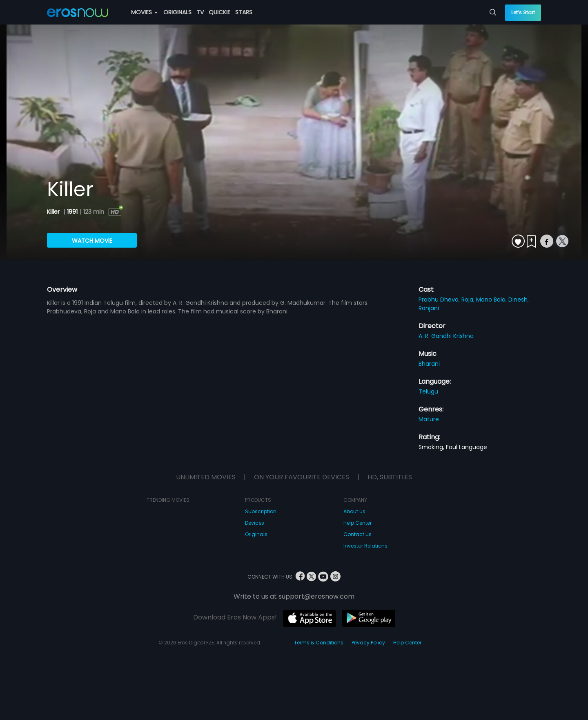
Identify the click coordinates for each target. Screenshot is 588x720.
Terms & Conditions (319, 643)
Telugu (428, 391)
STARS (244, 12)
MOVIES (144, 12)
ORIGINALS (177, 12)
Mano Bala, (492, 300)
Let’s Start (523, 12)
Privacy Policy (368, 643)
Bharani (429, 364)
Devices (255, 523)
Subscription (261, 511)
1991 (72, 212)
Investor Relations (365, 546)
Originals (256, 534)
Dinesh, (519, 300)
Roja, (469, 300)
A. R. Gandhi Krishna (446, 336)
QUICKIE (219, 12)
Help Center (357, 523)
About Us (354, 511)
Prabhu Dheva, (440, 300)
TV (200, 12)
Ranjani (429, 308)
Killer (54, 212)
